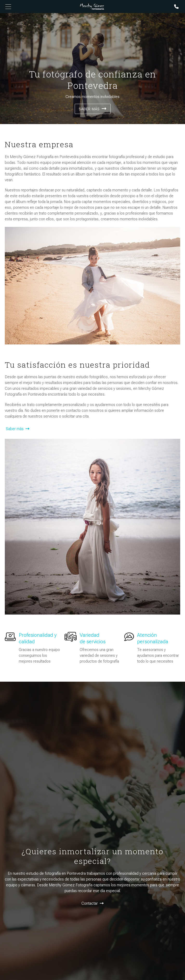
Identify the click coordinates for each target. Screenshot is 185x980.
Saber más (89, 109)
